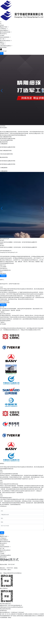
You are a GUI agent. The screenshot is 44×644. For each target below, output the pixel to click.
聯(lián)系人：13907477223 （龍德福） (9, 568)
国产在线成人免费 (15, 616)
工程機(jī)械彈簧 (4, 144)
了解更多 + (2, 312)
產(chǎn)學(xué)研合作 (5, 314)
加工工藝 (2, 307)
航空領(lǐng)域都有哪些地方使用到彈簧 (9, 474)
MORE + (2, 244)
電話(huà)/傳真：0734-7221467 (7, 564)
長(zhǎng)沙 (21, 612)
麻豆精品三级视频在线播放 (25, 616)
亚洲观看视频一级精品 (6, 617)
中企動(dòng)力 (14, 612)
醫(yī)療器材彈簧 (4, 142)
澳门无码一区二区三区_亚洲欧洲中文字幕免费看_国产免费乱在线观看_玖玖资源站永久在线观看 (22, 614)
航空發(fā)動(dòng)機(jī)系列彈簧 (8, 139)
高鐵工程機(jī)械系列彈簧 (6, 137)
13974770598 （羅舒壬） (6, 570)
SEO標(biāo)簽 (3, 611)
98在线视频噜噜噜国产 (5, 616)
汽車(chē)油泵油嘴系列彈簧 (6, 140)
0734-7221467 (3, 51)
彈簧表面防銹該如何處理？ (6, 498)
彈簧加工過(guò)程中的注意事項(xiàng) (9, 484)
